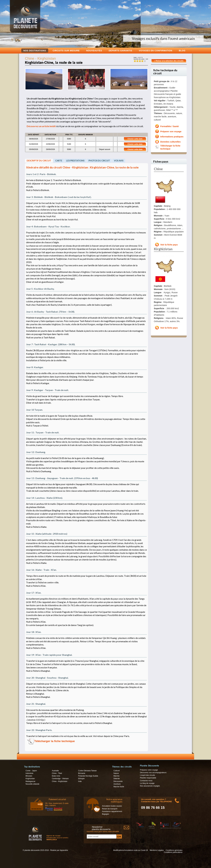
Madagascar (30, 781)
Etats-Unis (56, 776)
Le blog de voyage (147, 783)
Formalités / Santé (170, 126)
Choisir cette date (135, 139)
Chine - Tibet (57, 773)
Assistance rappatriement (112, 811)
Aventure (117, 784)
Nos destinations (35, 51)
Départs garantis (120, 51)
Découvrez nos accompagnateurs (153, 773)
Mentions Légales (157, 850)
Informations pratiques (172, 137)
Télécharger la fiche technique (55, 741)
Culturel (116, 771)
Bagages (105, 814)
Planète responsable (148, 778)
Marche (116, 776)
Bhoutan (29, 776)
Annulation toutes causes (112, 806)
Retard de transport (110, 809)
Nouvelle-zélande (32, 784)
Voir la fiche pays (169, 245)
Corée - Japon (31, 771)
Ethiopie (81, 779)
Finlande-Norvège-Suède (88, 776)
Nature (116, 773)
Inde (80, 781)
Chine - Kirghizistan (60, 781)
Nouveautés (94, 51)
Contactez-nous (146, 781)
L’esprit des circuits (147, 775)
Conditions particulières (173, 852)
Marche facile (119, 787)
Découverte (118, 781)
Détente (117, 779)
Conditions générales (174, 850)
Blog (182, 51)
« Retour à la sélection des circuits (169, 61)
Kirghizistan (30, 779)
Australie (55, 771)
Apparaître (64, 850)
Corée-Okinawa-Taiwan (87, 771)
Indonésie (29, 773)
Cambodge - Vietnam (60, 779)
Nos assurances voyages (150, 786)
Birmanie (82, 773)
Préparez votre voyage (149, 770)
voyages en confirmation (155, 51)
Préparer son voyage (171, 131)
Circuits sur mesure (66, 51)
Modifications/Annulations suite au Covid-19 (131, 850)
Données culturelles (170, 142)
